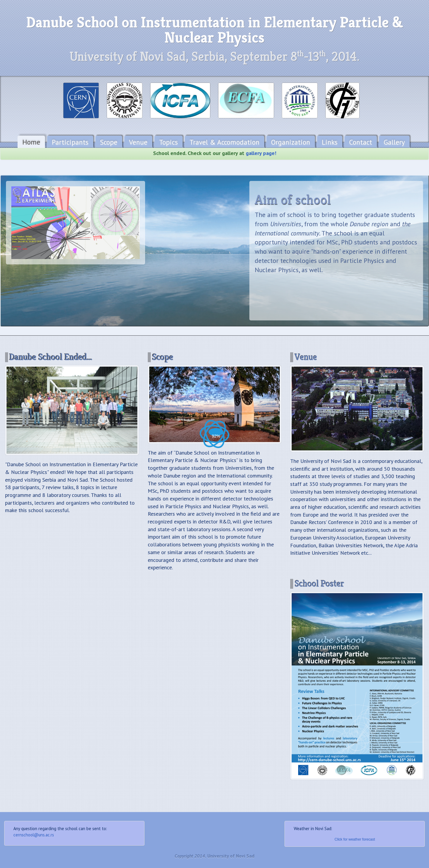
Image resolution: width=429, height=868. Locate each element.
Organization (291, 142)
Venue (138, 142)
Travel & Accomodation (224, 142)
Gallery (394, 142)
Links (330, 142)
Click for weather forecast (355, 839)
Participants (70, 142)
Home (31, 142)
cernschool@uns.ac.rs (34, 835)
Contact (361, 142)
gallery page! (261, 157)
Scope (109, 142)
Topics (168, 142)
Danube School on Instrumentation (215, 30)
